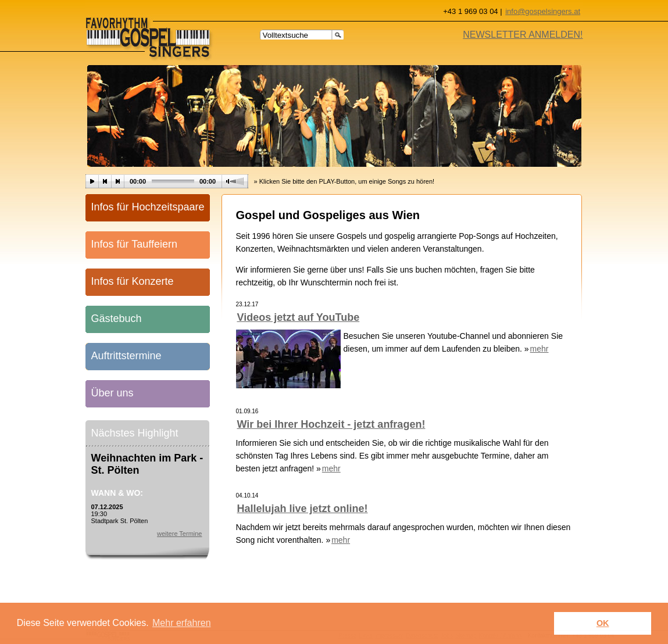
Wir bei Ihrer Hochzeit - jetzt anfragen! (331, 424)
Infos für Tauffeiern (134, 244)
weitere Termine (179, 534)
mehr (540, 349)
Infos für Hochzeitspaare (148, 207)
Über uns (112, 393)
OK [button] (603, 623)
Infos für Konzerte (133, 281)
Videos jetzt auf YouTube (299, 317)
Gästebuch (117, 319)
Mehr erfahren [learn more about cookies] (182, 623)
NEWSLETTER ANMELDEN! (523, 35)
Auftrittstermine (126, 356)
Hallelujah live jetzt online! (303, 509)
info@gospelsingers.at (543, 11)
